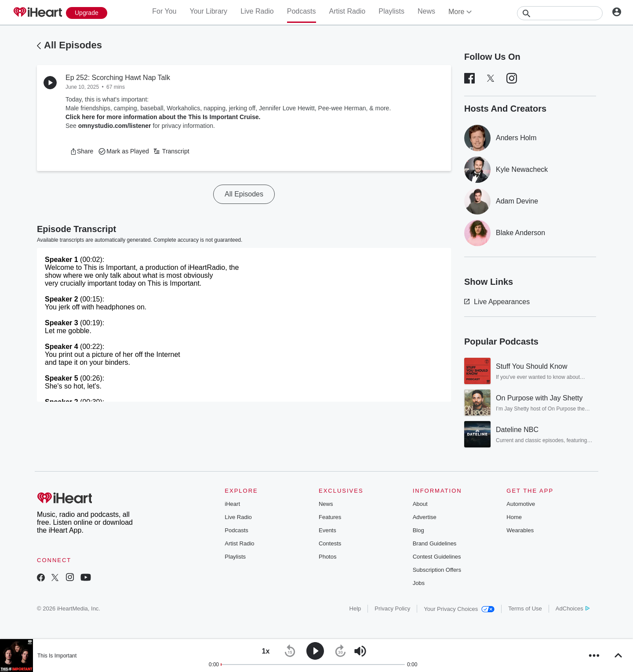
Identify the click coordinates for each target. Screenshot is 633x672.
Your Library (208, 11)
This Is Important (57, 656)
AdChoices (573, 608)
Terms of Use (525, 608)
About (420, 504)
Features (330, 517)
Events (327, 530)
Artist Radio (347, 11)
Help (355, 608)
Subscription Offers (437, 570)
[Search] (560, 13)
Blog (418, 530)
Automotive (521, 504)
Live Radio (257, 11)
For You (164, 11)
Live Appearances (497, 302)
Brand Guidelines (435, 543)
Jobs (419, 583)
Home (514, 517)
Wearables (520, 530)
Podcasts (302, 11)
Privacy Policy (392, 608)
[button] (82, 151)
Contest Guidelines (437, 557)
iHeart (232, 504)
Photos (327, 557)
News (426, 11)
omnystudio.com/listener (115, 126)
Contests (330, 543)
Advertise (425, 517)
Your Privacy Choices (459, 609)
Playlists (391, 11)
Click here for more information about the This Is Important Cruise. (163, 117)
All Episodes (73, 45)
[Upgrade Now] (87, 13)
